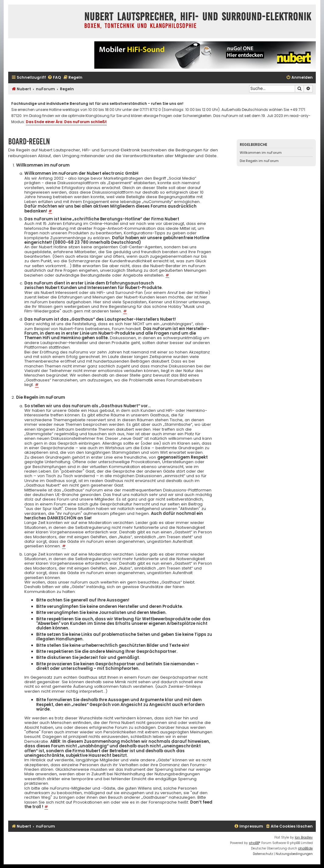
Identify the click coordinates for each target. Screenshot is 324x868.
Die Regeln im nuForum (259, 161)
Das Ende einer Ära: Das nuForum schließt (66, 122)
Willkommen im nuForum (261, 153)
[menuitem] (54, 78)
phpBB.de (305, 848)
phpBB (254, 843)
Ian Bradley (304, 837)
